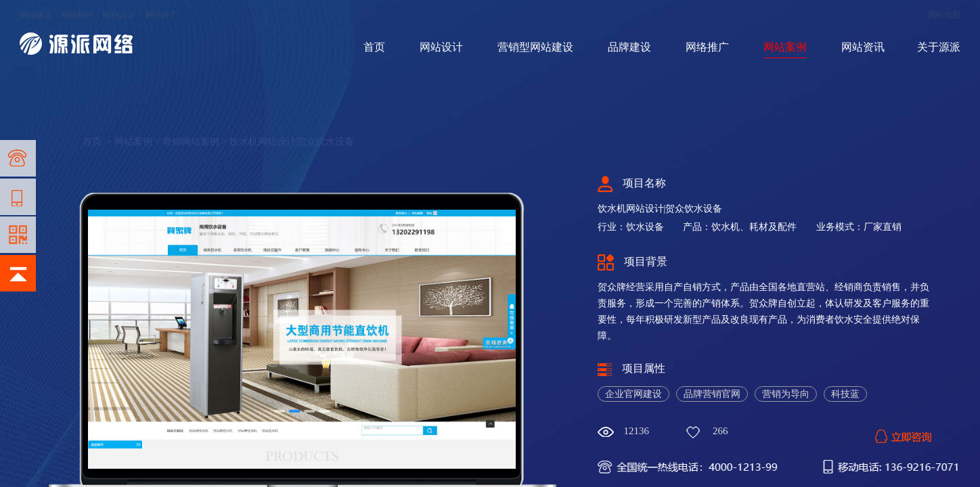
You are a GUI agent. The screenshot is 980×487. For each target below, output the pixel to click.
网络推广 (162, 15)
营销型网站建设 (535, 47)
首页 (374, 47)
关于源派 (939, 47)
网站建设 (36, 15)
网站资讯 (863, 47)
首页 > (98, 142)
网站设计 (118, 15)
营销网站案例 (191, 142)
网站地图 (944, 15)
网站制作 (77, 15)
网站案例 (785, 47)
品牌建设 (629, 47)
